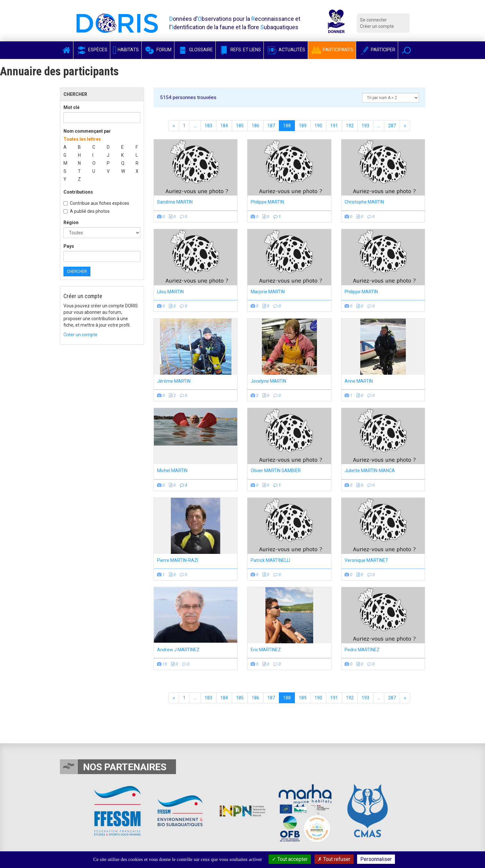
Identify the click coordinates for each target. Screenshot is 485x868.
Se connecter (373, 20)
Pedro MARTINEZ (362, 650)
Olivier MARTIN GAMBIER (276, 471)
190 (318, 126)
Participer (377, 50)
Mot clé (71, 107)
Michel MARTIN (172, 471)
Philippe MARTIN (267, 202)
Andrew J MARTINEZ (178, 650)
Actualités (286, 50)
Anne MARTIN (359, 381)
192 (350, 126)
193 (365, 126)
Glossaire (195, 50)
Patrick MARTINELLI (270, 560)
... (195, 126)
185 (240, 126)
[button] (406, 50)
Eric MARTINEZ (266, 650)
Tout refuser (334, 859)
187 (271, 126)
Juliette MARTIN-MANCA (370, 471)
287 (392, 126)
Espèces (92, 50)
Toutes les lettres (82, 139)
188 (287, 126)
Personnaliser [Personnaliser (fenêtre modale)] (376, 859)
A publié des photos (87, 211)
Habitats (126, 50)
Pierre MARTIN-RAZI (178, 560)
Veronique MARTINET (366, 560)
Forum (158, 50)
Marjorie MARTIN (268, 292)
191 (334, 126)
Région (71, 222)
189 (303, 126)
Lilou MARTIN (170, 292)
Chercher (77, 271)
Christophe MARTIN (364, 202)
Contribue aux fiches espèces (96, 203)
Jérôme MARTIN (174, 381)
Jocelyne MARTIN (268, 381)
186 (255, 126)
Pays (69, 246)
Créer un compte (377, 26)
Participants (332, 50)
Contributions (78, 192)
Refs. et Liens (240, 50)
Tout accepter (290, 859)
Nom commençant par (87, 131)
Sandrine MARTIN (175, 202)
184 (224, 126)
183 (208, 126)
